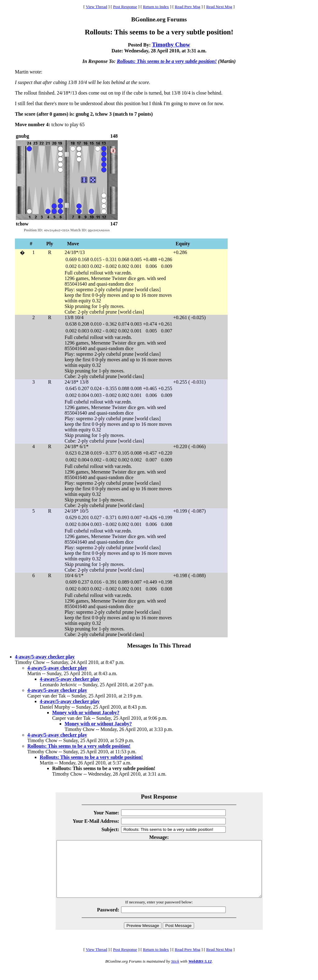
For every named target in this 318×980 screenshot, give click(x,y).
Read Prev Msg (188, 7)
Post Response (125, 7)
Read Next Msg (219, 7)
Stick (175, 972)
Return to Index (156, 7)
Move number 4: (32, 125)
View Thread (96, 7)
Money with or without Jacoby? (86, 713)
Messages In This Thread (159, 646)
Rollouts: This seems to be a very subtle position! (167, 61)
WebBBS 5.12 (200, 972)
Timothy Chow (171, 45)
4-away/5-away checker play (45, 657)
